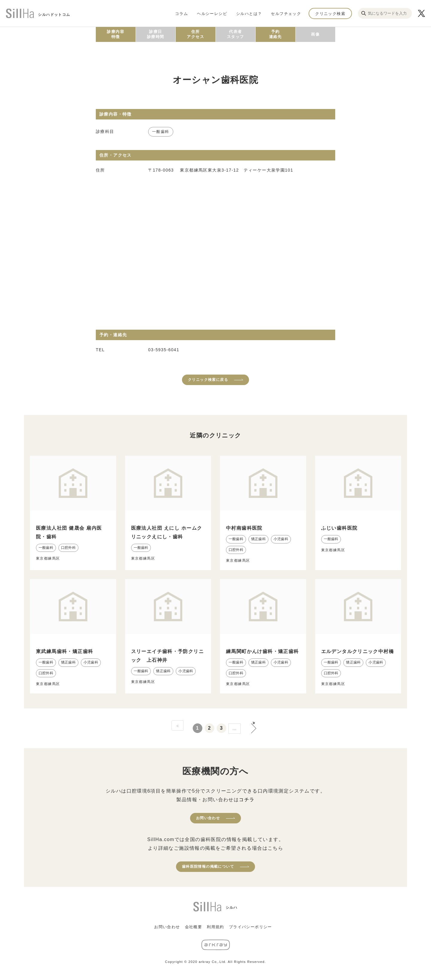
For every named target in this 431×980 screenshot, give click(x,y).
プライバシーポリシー (251, 927)
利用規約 (215, 927)
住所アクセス (195, 34)
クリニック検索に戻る (208, 380)
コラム (182, 13)
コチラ (247, 800)
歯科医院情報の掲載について (208, 867)
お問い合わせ (208, 818)
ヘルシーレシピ (212, 13)
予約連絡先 (276, 34)
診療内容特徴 (116, 34)
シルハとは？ (249, 13)
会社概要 (194, 927)
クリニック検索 (330, 13)
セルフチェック (286, 13)
